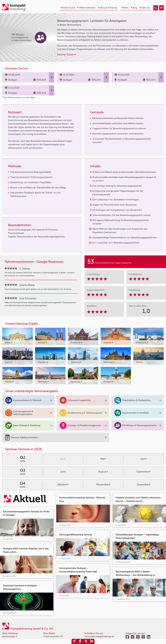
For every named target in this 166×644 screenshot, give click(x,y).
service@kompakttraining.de (99, 636)
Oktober (63, 485)
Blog (134, 8)
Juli (63, 472)
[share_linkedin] (92, 641)
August (103, 472)
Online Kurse (68, 8)
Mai (103, 459)
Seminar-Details (66, 55)
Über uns (145, 8)
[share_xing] (74, 641)
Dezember (143, 485)
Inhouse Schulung (107, 8)
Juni (143, 459)
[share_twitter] (86, 641)
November (103, 485)
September (143, 472)
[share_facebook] (80, 641)
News (125, 8)
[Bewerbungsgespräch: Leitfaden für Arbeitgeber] (156, 8)
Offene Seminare (86, 8)
